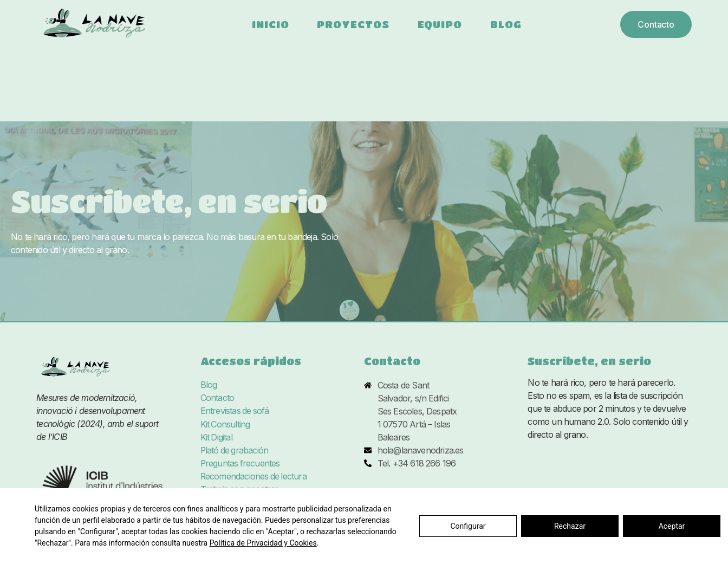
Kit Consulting (226, 424)
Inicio (270, 24)
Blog (506, 24)
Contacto (217, 398)
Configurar (468, 526)
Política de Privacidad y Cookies (263, 543)
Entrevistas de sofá (235, 411)
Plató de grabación (235, 450)
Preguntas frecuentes (241, 463)
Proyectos (353, 24)
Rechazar (570, 526)
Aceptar (672, 526)
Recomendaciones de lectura (254, 476)
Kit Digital (217, 437)
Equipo (440, 24)
